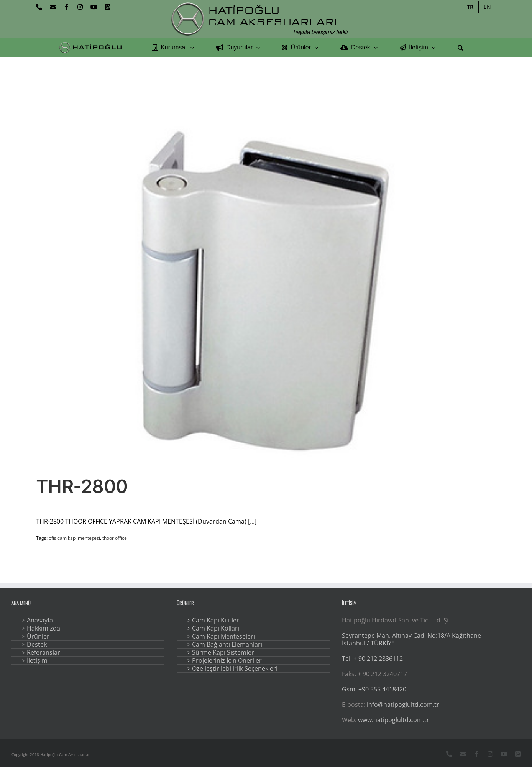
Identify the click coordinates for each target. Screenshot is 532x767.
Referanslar (44, 652)
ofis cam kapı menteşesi (74, 538)
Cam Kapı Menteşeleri (223, 636)
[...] (252, 521)
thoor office (115, 538)
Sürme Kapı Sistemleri (224, 652)
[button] (461, 48)
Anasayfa (40, 620)
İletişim (37, 660)
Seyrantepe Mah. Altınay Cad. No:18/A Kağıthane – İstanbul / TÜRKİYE (414, 639)
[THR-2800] (266, 291)
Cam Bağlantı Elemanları (227, 644)
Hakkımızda (44, 628)
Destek (37, 644)
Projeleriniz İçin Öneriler (227, 660)
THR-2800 (82, 486)
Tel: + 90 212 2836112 (372, 659)
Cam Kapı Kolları (216, 628)
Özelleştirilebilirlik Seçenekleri (235, 668)
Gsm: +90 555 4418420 (374, 689)
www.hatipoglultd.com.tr (394, 720)
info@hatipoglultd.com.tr (403, 705)
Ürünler (38, 636)
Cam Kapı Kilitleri (216, 620)
